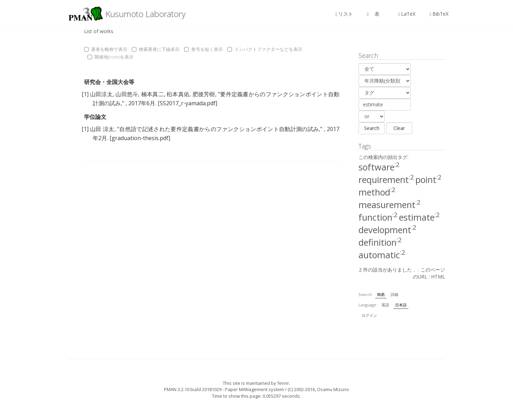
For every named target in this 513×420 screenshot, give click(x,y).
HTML (438, 277)
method (377, 192)
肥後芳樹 (204, 94)
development (387, 230)
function (378, 217)
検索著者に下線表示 (156, 49)
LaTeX (407, 14)
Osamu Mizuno (333, 389)
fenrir (283, 383)
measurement (390, 205)
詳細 (394, 294)
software (379, 167)
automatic (382, 255)
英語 (385, 305)
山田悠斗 (127, 94)
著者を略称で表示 (106, 49)
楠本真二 (153, 94)
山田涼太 (101, 94)
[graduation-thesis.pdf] (140, 138)
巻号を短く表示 (203, 49)
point (428, 180)
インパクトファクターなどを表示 (265, 49)
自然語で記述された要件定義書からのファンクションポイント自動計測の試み (219, 129)
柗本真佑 (178, 94)
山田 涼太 (102, 129)
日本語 (401, 305)
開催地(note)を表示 (111, 57)
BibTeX (439, 14)
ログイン (369, 315)
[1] (85, 94)
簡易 (381, 294)
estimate (419, 217)
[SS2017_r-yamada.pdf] (187, 103)
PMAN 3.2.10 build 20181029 (193, 389)
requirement (386, 180)
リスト (344, 14)
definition (380, 242)
